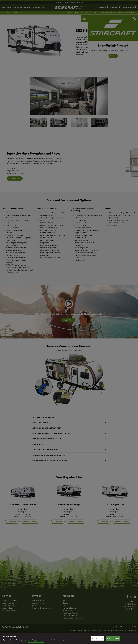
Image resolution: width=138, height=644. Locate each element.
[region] (69, 639)
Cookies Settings (98, 638)
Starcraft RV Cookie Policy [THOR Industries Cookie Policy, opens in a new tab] (36, 642)
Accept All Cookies (113, 638)
